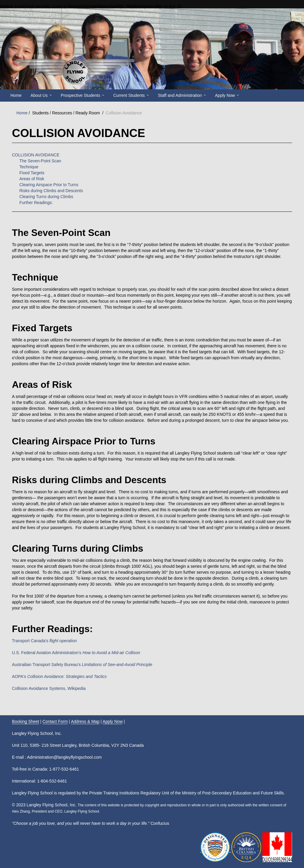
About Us (41, 95)
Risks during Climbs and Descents (51, 191)
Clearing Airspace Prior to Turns (49, 185)
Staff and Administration (182, 95)
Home (16, 95)
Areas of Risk (32, 179)
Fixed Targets (32, 173)
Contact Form (55, 721)
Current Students (131, 95)
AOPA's (59, 676)
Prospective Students (83, 95)
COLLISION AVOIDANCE (36, 155)
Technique (29, 167)
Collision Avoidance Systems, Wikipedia (49, 688)
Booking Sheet (25, 721)
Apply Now (227, 95)
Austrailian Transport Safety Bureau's (82, 665)
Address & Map (85, 721)
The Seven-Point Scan (40, 161)
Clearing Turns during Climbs (46, 197)
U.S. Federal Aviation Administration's (76, 653)
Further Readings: (36, 203)
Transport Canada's (44, 641)
